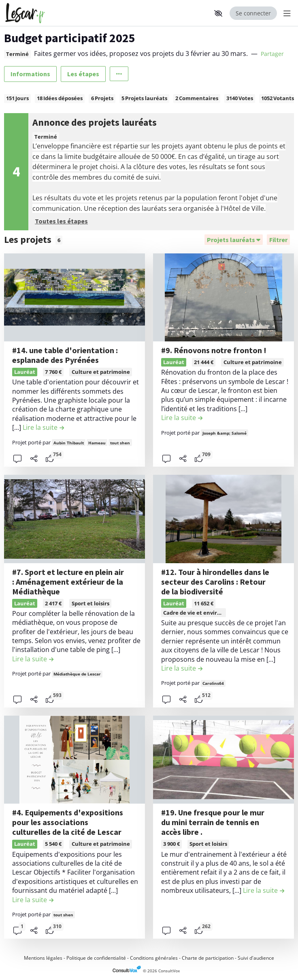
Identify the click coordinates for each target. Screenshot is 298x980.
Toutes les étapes (61, 221)
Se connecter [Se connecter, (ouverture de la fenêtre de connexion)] (253, 13)
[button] (218, 13)
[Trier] (234, 240)
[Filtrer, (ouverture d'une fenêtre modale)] (278, 240)
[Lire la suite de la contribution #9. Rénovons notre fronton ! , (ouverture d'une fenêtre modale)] (182, 418)
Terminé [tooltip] (17, 54)
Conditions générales (154, 958)
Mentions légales (43, 958)
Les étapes (83, 74)
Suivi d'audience (256, 958)
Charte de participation (208, 958)
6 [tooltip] (59, 240)
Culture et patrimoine (101, 372)
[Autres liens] (119, 74)
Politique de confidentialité (96, 958)
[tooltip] (50, 459)
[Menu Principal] (285, 13)
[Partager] (34, 459)
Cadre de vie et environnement (204, 613)
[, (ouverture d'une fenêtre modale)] (74, 298)
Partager (272, 54)
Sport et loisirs (90, 603)
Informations (30, 74)
